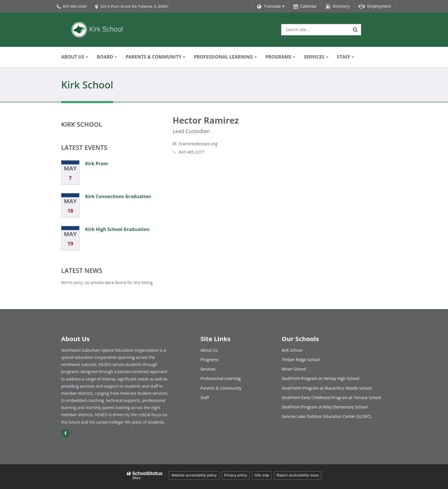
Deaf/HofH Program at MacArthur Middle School (327, 388)
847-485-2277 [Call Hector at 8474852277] (192, 152)
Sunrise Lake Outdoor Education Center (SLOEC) (326, 416)
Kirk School (82, 124)
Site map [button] (262, 475)
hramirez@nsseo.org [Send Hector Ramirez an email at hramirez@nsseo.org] (198, 144)
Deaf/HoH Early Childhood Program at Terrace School (331, 398)
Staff (205, 398)
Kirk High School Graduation (117, 229)
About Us (209, 350)
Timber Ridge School (301, 360)
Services (208, 369)
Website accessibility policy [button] (194, 475)
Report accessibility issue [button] (298, 475)
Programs (210, 360)
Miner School (294, 369)
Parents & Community (221, 388)
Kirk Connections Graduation (118, 196)
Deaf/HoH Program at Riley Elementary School (325, 407)
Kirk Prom (97, 164)
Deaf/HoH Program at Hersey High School (320, 378)
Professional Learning (221, 378)
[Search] (355, 30)
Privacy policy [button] (236, 475)
